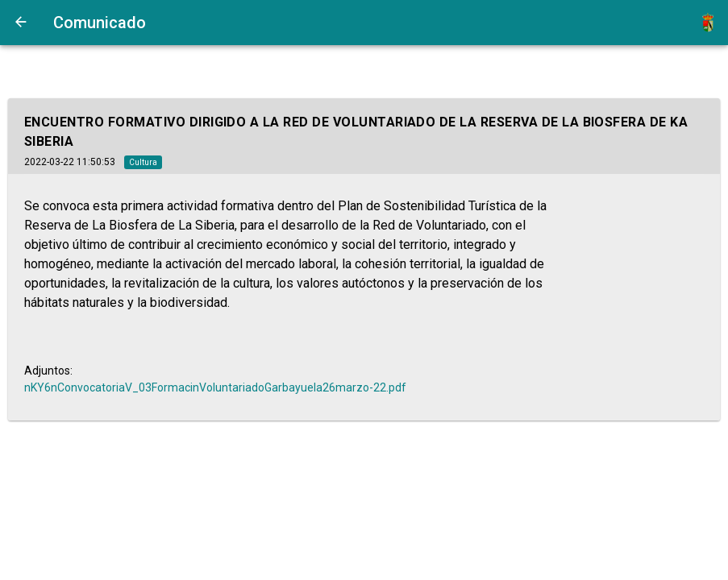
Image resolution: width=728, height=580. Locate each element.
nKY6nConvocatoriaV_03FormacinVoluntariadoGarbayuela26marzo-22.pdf (215, 387)
